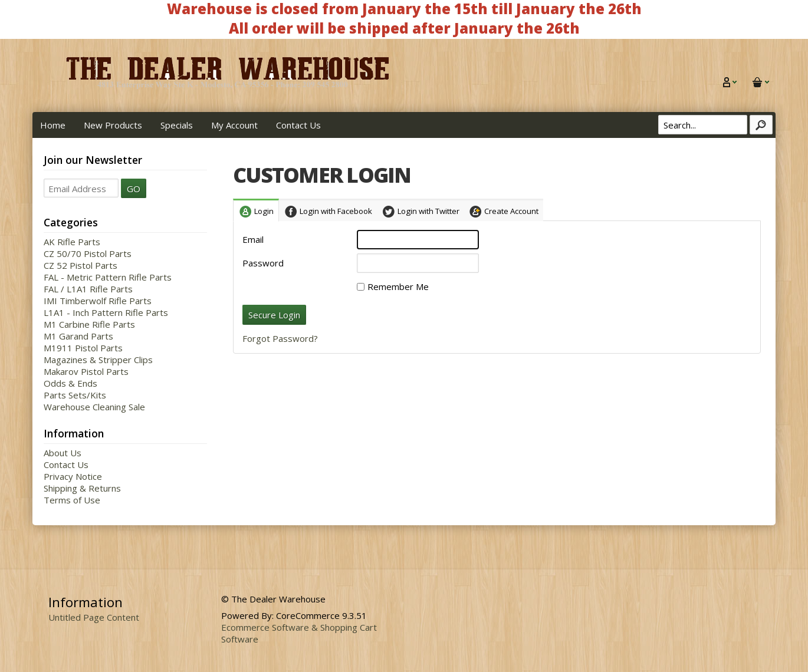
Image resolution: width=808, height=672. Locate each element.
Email (253, 239)
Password (263, 263)
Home (53, 125)
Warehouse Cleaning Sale (94, 407)
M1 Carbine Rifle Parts (89, 324)
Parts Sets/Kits (75, 395)
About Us (63, 453)
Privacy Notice (73, 476)
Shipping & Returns (82, 488)
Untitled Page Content (94, 617)
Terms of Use (72, 500)
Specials (177, 125)
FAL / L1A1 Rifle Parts (88, 289)
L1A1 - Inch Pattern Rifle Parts (106, 312)
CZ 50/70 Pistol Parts (88, 253)
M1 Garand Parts (78, 336)
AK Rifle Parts (72, 242)
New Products (113, 125)
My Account (234, 125)
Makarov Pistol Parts (86, 371)
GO (134, 189)
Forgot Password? (280, 338)
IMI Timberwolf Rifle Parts (98, 301)
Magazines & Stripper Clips (98, 360)
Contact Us (298, 125)
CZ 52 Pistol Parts (81, 265)
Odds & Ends (70, 383)
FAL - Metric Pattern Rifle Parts (108, 277)
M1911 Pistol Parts (83, 348)
